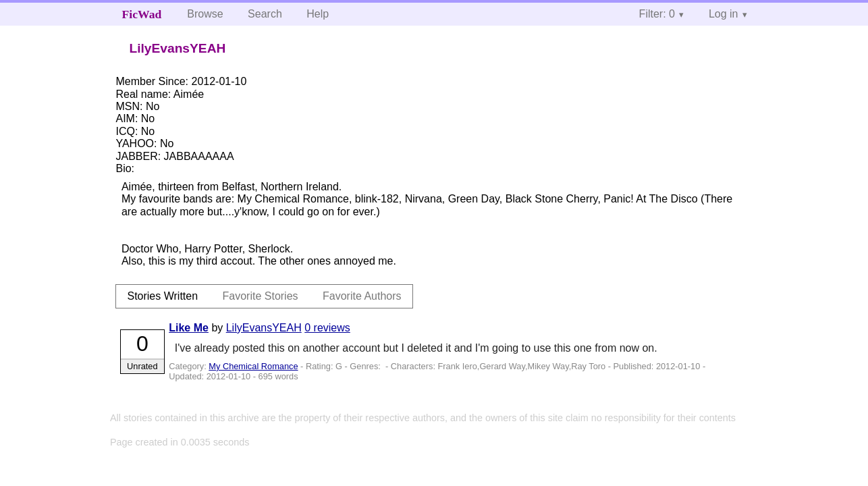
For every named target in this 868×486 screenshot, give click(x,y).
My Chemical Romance (253, 366)
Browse (205, 14)
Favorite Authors (362, 296)
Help (318, 14)
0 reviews (327, 328)
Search (265, 14)
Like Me (189, 328)
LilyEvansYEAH (264, 328)
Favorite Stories (261, 296)
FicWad (142, 14)
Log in (724, 14)
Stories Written (162, 296)
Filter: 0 (657, 14)
